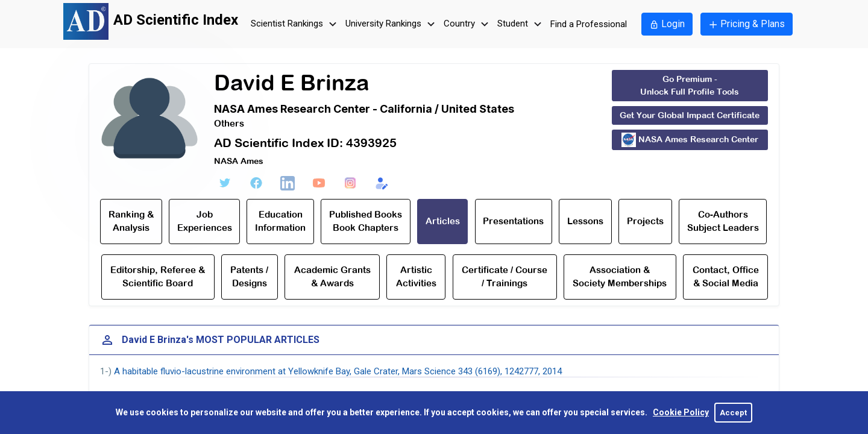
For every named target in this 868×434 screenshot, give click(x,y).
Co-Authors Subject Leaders (723, 221)
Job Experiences (205, 221)
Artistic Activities (416, 277)
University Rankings (392, 24)
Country (468, 24)
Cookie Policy (681, 412)
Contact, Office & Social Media (726, 277)
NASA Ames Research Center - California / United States (364, 109)
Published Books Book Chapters (366, 221)
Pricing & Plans (747, 24)
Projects (645, 221)
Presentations (513, 221)
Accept (733, 413)
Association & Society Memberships (620, 277)
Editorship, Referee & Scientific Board (158, 277)
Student (521, 24)
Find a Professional (589, 24)
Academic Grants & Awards (332, 277)
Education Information (280, 221)
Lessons (585, 221)
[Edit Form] (382, 183)
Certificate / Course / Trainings (505, 277)
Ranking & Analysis (131, 221)
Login (667, 24)
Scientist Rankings (295, 24)
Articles (443, 221)
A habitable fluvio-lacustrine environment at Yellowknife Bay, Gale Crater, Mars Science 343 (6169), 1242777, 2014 (338, 371)
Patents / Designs (249, 277)
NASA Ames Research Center (690, 140)
